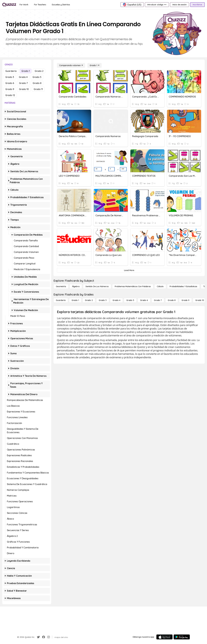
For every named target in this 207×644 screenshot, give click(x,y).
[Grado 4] (116, 300)
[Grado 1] (95, 65)
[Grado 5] (130, 300)
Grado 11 (38, 89)
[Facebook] (44, 637)
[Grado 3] (103, 300)
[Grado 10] (200, 300)
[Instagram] (49, 637)
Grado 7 (23, 83)
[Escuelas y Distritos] (61, 5)
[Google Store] (182, 637)
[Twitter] (38, 637)
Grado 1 (26, 71)
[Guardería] (61, 300)
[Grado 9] (185, 300)
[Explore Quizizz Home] (9, 5)
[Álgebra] (76, 286)
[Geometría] (61, 286)
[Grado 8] (172, 300)
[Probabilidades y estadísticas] (183, 286)
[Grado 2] (89, 300)
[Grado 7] (158, 300)
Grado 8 (37, 83)
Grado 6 (10, 83)
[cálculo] (160, 286)
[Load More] (129, 270)
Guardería (11, 71)
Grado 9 (10, 89)
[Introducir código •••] (157, 5)
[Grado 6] (144, 300)
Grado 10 (24, 89)
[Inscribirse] (197, 5)
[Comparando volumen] (71, 65)
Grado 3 (10, 77)
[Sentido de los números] (97, 286)
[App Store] (164, 637)
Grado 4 (23, 77)
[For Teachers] (40, 5)
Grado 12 (10, 95)
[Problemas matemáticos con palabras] (133, 286)
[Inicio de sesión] (180, 5)
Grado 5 (37, 77)
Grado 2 (39, 71)
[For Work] (24, 5)
